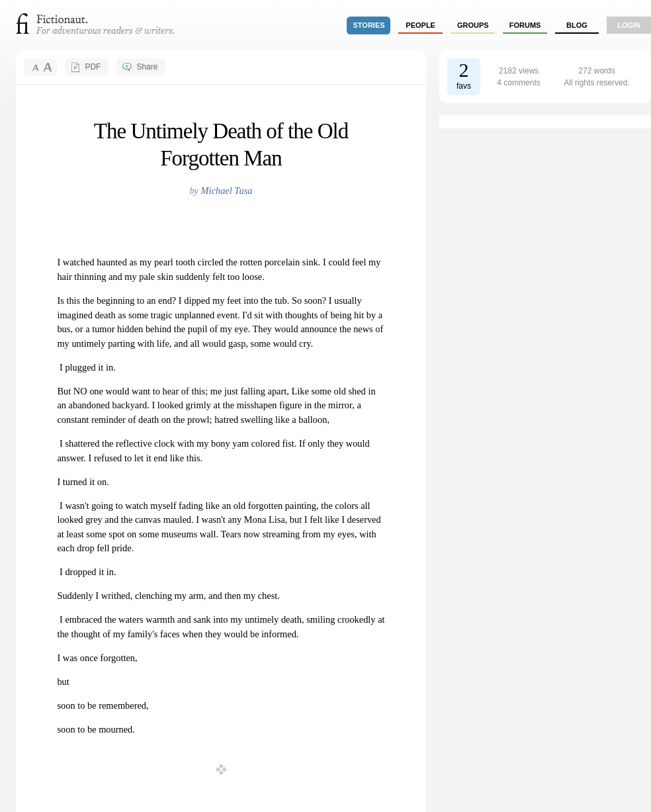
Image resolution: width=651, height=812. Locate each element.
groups (473, 25)
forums (525, 25)
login (629, 25)
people (420, 25)
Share (147, 67)
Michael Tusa (227, 191)
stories (369, 25)
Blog (577, 25)
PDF (93, 67)
